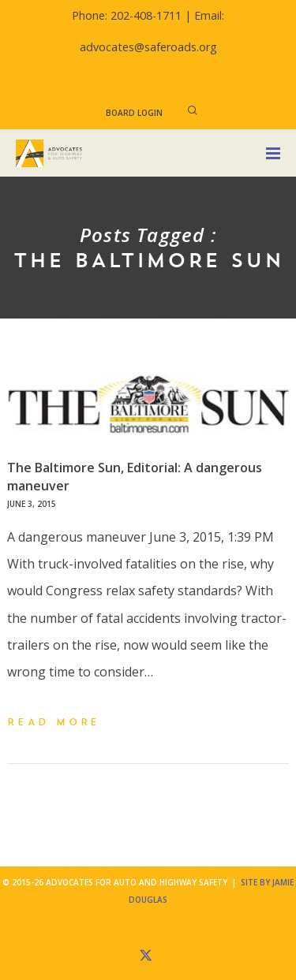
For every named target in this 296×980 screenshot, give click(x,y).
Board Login (134, 113)
